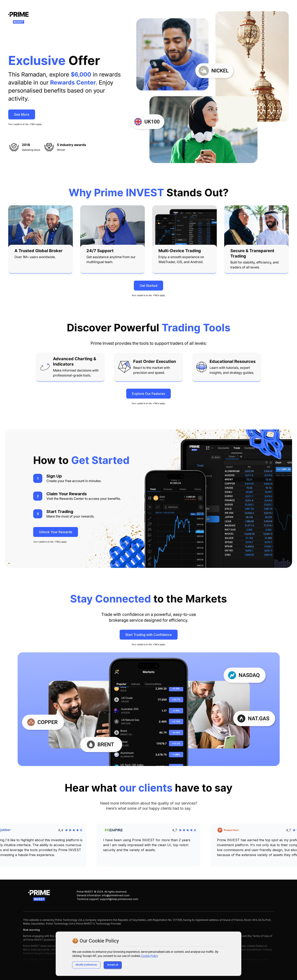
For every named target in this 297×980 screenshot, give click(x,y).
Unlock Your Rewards (56, 532)
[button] (148, 845)
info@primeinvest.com (116, 895)
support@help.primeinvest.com (119, 899)
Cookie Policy (150, 956)
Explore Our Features (148, 394)
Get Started (148, 286)
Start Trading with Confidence (149, 635)
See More (22, 114)
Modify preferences (86, 965)
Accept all (113, 965)
